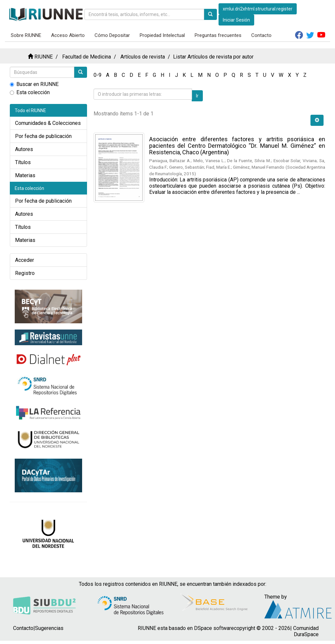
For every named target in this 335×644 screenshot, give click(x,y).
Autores (24, 149)
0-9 (97, 75)
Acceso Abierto (68, 35)
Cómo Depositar (112, 35)
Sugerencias (49, 628)
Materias (25, 175)
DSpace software (214, 628)
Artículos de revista (143, 57)
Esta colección (30, 92)
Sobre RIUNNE (26, 35)
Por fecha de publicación (43, 136)
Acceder (25, 260)
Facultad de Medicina (87, 57)
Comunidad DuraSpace (306, 631)
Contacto (261, 35)
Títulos (23, 162)
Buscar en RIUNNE (34, 84)
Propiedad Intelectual (162, 35)
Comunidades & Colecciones (48, 123)
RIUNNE (44, 57)
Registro (25, 273)
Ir (197, 96)
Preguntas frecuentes (218, 35)
